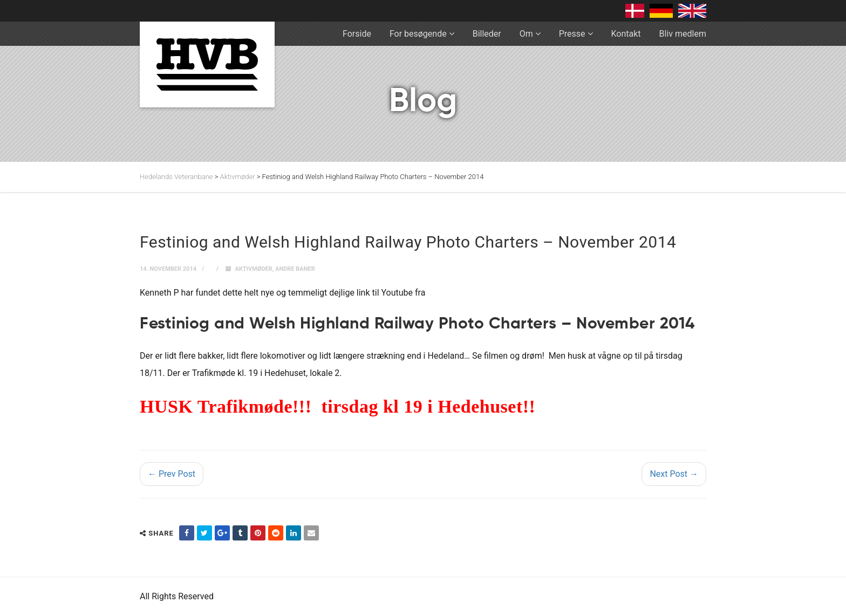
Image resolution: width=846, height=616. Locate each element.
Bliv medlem (683, 34)
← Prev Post (172, 474)
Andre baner (295, 269)
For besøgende (418, 34)
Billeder (487, 34)
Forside (357, 34)
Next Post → (674, 474)
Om (526, 34)
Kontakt (626, 34)
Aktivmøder (253, 269)
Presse (572, 34)
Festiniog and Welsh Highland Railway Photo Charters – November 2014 (417, 324)
